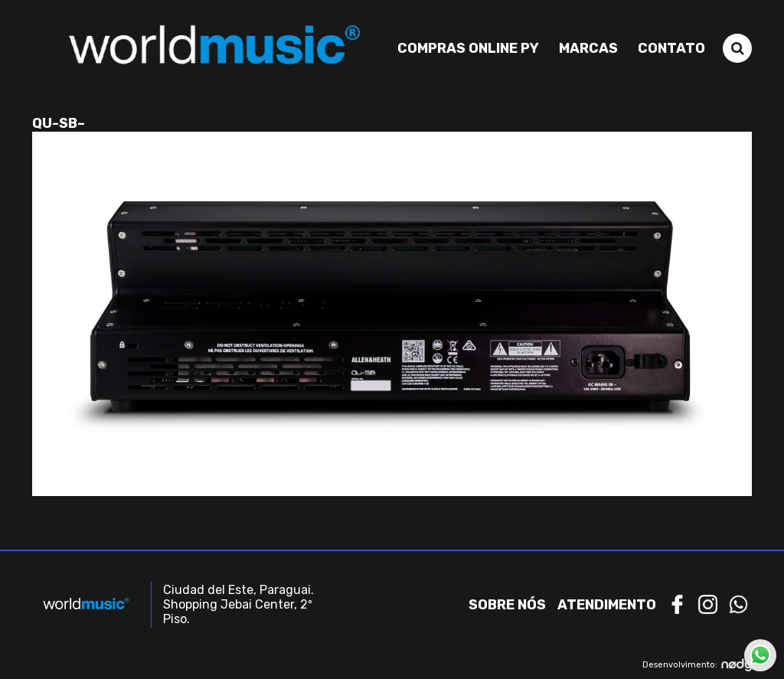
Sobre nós (507, 605)
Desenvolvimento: (697, 665)
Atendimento (607, 605)
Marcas (588, 48)
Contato (671, 48)
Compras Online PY (468, 48)
